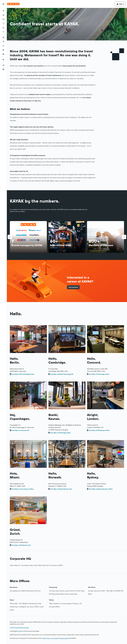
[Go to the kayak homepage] (13, 4)
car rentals (54, 638)
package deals (64, 638)
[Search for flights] (3, 11)
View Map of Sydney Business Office (101, 489)
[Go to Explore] (3, 42)
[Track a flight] (3, 46)
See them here (54, 247)
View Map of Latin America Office (23, 489)
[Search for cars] (3, 19)
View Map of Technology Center (99, 374)
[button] (3, 4)
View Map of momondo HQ (20, 430)
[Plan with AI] (3, 32)
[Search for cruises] (3, 28)
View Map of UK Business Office (99, 430)
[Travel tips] (3, 50)
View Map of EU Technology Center (23, 374)
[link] (73, 287)
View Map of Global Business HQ (61, 489)
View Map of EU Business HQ (21, 545)
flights (48, 638)
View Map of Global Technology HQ (62, 374)
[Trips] (3, 60)
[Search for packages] (3, 23)
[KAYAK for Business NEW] (3, 54)
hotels (20, 631)
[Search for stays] (3, 15)
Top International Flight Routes (19, 628)
